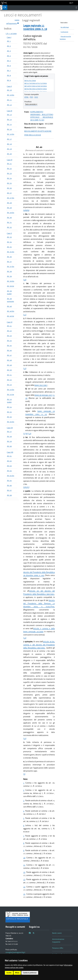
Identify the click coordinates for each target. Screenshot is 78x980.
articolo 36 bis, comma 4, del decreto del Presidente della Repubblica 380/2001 (39, 645)
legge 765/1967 (41, 385)
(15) (25, 738)
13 (24, 879)
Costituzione (64, 32)
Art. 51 (9, 375)
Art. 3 (9, 51)
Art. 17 (9, 139)
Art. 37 (9, 262)
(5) (26, 487)
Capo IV (10, 160)
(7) (28, 487)
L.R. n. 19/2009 (11, 34)
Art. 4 (9, 56)
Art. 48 (9, 360)
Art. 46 (9, 350)
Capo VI (10, 322)
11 (24, 865)
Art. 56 (9, 417)
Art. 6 (9, 66)
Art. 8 (9, 75)
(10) (25, 280)
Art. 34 (9, 242)
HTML (26, 97)
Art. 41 (9, 326)
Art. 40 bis (11, 311)
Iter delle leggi (65, 27)
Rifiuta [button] (17, 973)
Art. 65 (9, 481)
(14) (25, 638)
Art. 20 (9, 154)
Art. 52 (9, 380)
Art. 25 (9, 183)
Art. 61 (9, 456)
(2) (24, 487)
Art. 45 (9, 346)
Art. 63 (9, 466)
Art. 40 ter (11, 316)
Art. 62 (9, 461)
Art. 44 (9, 341)
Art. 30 (9, 218)
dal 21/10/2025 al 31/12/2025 (36, 83)
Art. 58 (9, 436)
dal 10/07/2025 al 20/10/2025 (36, 86)
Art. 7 (9, 71)
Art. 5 (9, 61)
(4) (24, 210)
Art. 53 (9, 385)
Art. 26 (9, 188)
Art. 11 (9, 100)
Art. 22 (9, 169)
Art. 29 (9, 208)
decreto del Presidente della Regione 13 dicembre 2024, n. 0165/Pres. (39, 603)
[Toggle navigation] (76, 8)
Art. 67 (9, 490)
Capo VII (10, 428)
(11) (25, 315)
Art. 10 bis (11, 95)
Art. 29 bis (11, 213)
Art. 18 (9, 144)
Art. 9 (9, 80)
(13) (30, 434)
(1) (24, 434)
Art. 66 (9, 485)
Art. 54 (9, 407)
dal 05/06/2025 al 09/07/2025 (36, 89)
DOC (36, 97)
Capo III (9, 111)
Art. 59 (9, 441)
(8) (26, 210)
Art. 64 (9, 471)
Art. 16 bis (11, 134)
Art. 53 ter (11, 395)
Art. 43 (9, 336)
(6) (27, 434)
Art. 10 (9, 90)
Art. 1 (9, 41)
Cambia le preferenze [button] (30, 973)
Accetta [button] (9, 973)
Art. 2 (9, 46)
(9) (28, 210)
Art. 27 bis (11, 198)
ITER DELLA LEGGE (33, 135)
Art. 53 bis (11, 390)
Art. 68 (9, 495)
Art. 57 (9, 432)
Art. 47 (9, 355)
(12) (25, 368)
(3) (24, 774)
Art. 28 (9, 203)
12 (24, 872)
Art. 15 (9, 124)
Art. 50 (9, 370)
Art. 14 (9, 120)
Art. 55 (9, 412)
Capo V (9, 233)
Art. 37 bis (11, 267)
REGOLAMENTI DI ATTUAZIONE (38, 131)
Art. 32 (9, 227)
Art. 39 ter (11, 286)
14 (24, 887)
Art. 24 (9, 178)
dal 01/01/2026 (30, 81)
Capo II (9, 86)
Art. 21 (9, 164)
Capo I (9, 37)
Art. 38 (9, 271)
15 (24, 894)
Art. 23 (9, 173)
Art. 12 (9, 105)
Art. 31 (9, 222)
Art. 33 (9, 237)
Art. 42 (9, 331)
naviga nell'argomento (13, 22)
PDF (32, 97)
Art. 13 (9, 115)
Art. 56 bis (11, 422)
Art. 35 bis (11, 252)
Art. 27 (9, 193)
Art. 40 (9, 306)
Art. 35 (9, 247)
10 (24, 858)
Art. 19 (9, 149)
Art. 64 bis (11, 476)
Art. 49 (9, 365)
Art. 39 (9, 276)
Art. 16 (9, 129)
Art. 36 (9, 257)
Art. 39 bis (11, 281)
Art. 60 (9, 446)
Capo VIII (10, 452)
